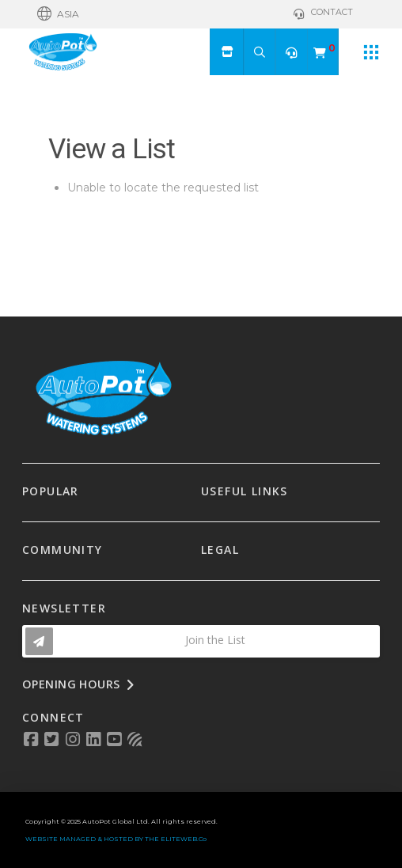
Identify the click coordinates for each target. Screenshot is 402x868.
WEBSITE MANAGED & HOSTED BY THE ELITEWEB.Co (116, 839)
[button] (58, 14)
